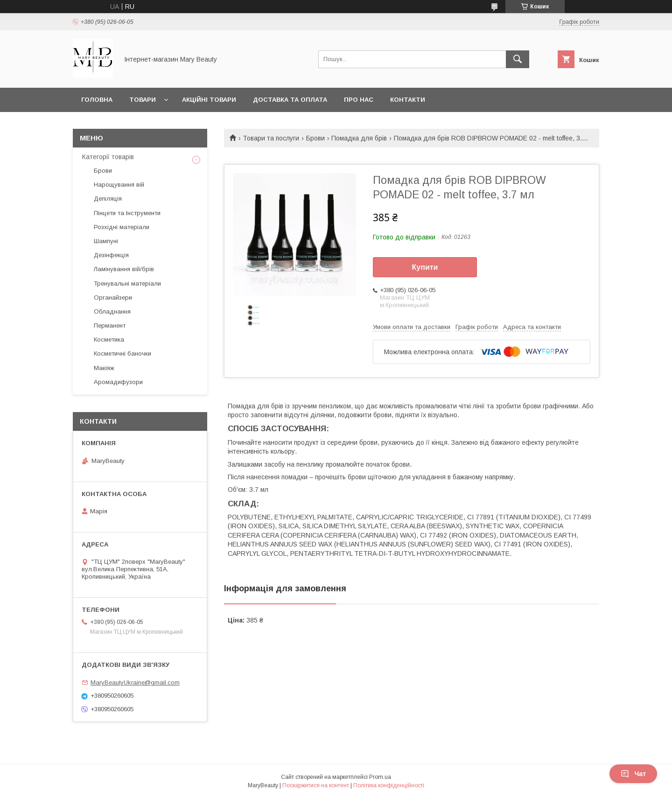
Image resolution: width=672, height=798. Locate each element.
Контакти (408, 100)
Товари (143, 100)
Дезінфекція (111, 255)
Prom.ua (380, 777)
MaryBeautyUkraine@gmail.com (135, 682)
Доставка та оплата (290, 100)
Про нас (359, 100)
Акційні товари (209, 100)
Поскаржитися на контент (316, 785)
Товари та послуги (271, 138)
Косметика (109, 339)
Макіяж (104, 368)
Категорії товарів (108, 157)
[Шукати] (518, 59)
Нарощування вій (119, 185)
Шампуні (106, 241)
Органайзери (113, 297)
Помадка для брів (359, 138)
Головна (97, 100)
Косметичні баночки (122, 353)
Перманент (110, 325)
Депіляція (108, 199)
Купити (425, 267)
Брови (315, 138)
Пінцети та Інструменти (127, 213)
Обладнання (112, 311)
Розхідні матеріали (122, 227)
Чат (633, 774)
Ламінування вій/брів (124, 269)
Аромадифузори (118, 382)
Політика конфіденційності (389, 785)
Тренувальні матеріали (127, 283)
